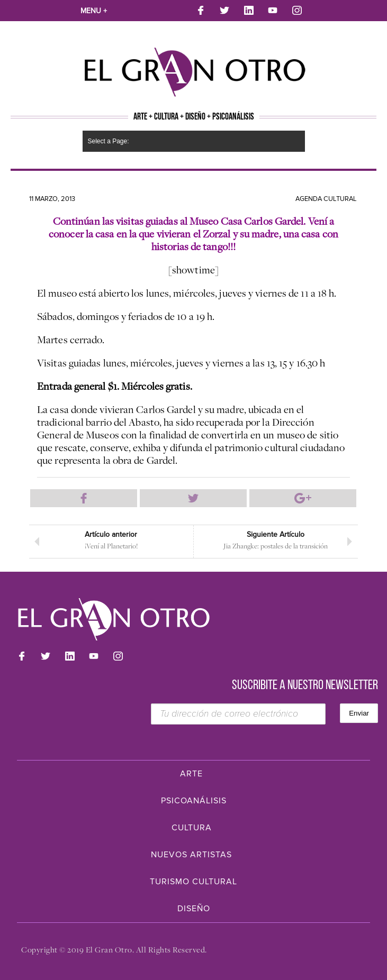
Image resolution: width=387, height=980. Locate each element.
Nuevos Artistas (191, 855)
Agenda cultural (326, 199)
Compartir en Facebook (84, 498)
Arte (191, 774)
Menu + (94, 11)
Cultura (192, 828)
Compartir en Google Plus (303, 498)
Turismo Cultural (193, 882)
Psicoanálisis (194, 801)
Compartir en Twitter (193, 498)
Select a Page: (109, 141)
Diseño (194, 909)
